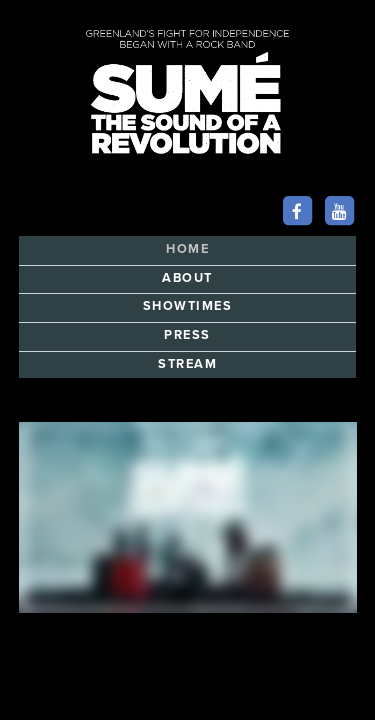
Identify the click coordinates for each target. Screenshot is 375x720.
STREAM (187, 364)
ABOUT (187, 278)
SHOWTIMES (188, 306)
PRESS (187, 335)
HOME (187, 249)
